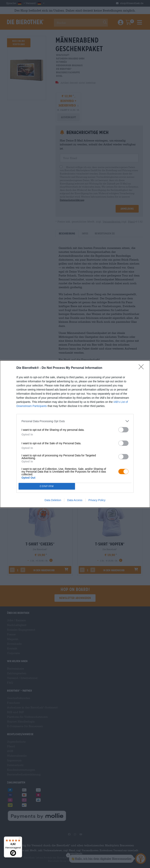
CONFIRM (47, 486)
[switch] (123, 430)
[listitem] (75, 421)
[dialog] (75, 434)
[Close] (142, 368)
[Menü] (20, 839)
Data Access (75, 500)
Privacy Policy (97, 500)
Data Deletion (53, 500)
